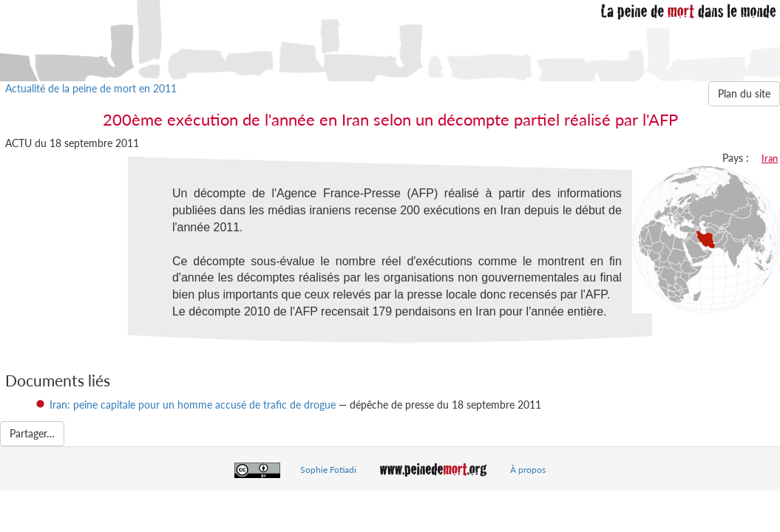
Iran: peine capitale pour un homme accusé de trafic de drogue (193, 405)
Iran (770, 158)
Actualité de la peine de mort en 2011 (91, 88)
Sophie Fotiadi (328, 470)
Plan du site (744, 93)
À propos (528, 470)
